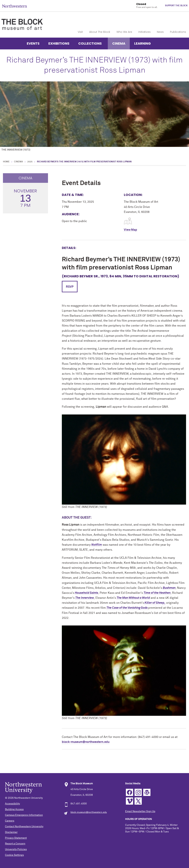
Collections (90, 43)
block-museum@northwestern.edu (86, 742)
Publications (178, 32)
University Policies (16, 849)
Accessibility (12, 804)
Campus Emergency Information (24, 815)
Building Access (14, 809)
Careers (10, 821)
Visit (80, 32)
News (160, 32)
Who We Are (124, 32)
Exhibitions (59, 43)
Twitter (138, 801)
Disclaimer (11, 832)
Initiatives (145, 32)
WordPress (147, 792)
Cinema (119, 43)
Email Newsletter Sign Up (140, 811)
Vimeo (129, 801)
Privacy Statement (16, 838)
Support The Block (176, 6)
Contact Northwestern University (24, 827)
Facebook (129, 792)
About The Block (100, 32)
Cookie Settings (14, 855)
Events (33, 43)
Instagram (138, 792)
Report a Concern (15, 844)
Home (6, 162)
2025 (30, 162)
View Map (130, 230)
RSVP (70, 287)
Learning (142, 43)
